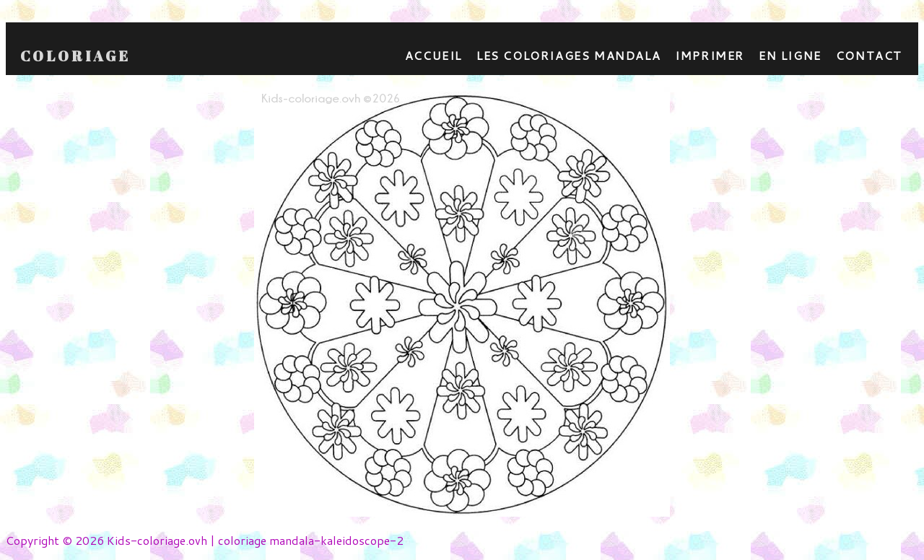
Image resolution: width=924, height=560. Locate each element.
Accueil (433, 55)
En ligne (790, 55)
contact (869, 55)
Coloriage (75, 56)
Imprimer (710, 55)
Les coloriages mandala (568, 55)
